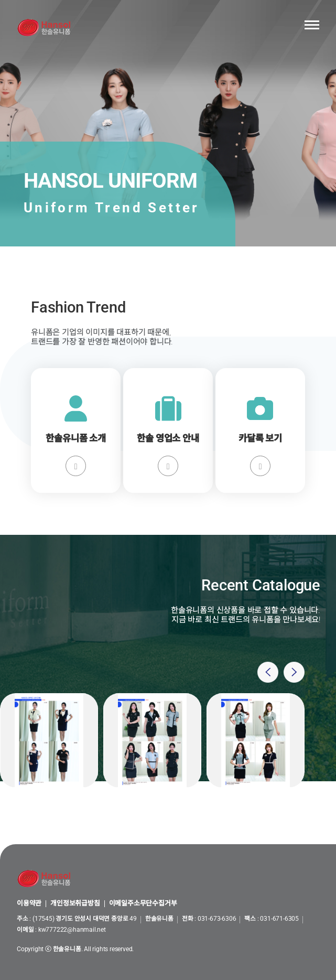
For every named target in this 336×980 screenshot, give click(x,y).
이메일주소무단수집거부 (143, 904)
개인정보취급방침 (75, 904)
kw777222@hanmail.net (72, 930)
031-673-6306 (217, 919)
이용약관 (29, 904)
